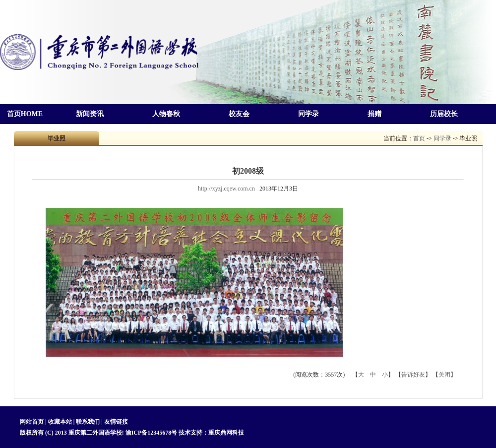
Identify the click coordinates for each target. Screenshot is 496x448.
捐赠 (374, 114)
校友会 (239, 114)
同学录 (309, 114)
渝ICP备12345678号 (152, 433)
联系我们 (88, 422)
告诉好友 (413, 375)
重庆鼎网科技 (226, 433)
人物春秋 (166, 114)
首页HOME (25, 114)
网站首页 (32, 422)
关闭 (444, 375)
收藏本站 (60, 422)
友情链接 (116, 422)
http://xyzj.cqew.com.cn (226, 189)
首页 (419, 138)
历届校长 (444, 114)
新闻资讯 (90, 114)
